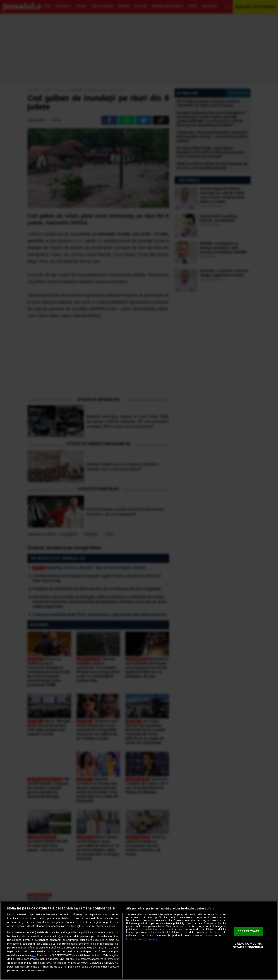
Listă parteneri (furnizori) (142, 939)
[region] (139, 941)
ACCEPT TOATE (248, 931)
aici (34, 955)
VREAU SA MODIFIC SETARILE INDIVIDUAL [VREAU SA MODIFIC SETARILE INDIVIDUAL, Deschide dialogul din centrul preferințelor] (248, 946)
